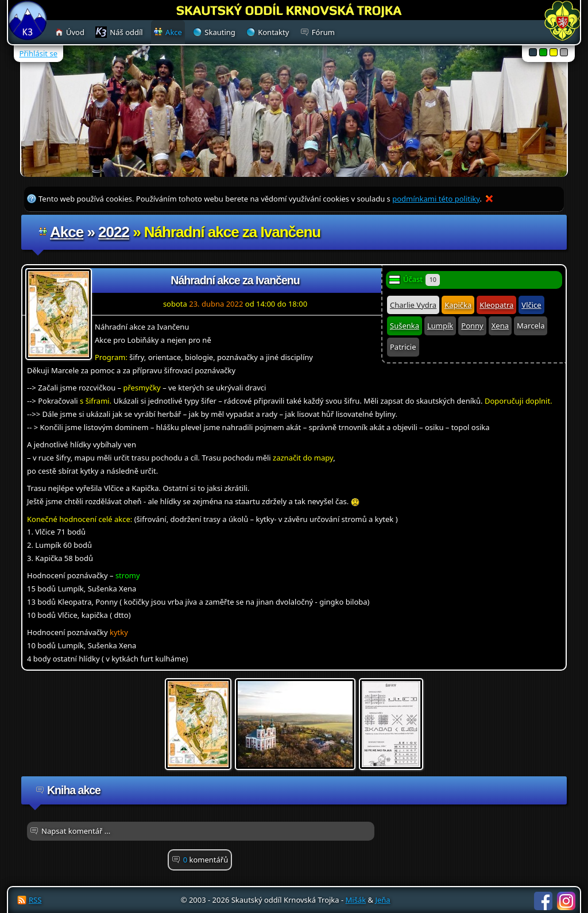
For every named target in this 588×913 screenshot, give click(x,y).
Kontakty (273, 32)
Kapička (458, 305)
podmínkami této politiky (436, 199)
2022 (114, 232)
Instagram (566, 901)
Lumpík (440, 326)
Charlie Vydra (413, 305)
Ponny (472, 326)
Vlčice (531, 305)
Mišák (356, 900)
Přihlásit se (38, 53)
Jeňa (382, 900)
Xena (500, 326)
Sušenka (405, 326)
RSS (35, 900)
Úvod (75, 32)
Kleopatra (496, 305)
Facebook (543, 901)
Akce (67, 232)
